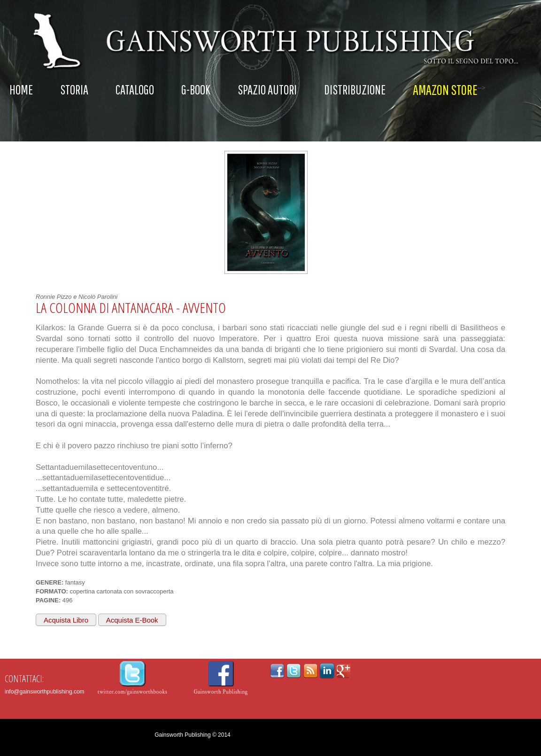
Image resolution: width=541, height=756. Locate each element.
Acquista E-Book (132, 620)
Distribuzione (355, 90)
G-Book (196, 90)
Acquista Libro (66, 620)
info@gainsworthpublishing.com (45, 692)
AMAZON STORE (445, 90)
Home (21, 90)
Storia (74, 90)
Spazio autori (267, 90)
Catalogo (135, 90)
